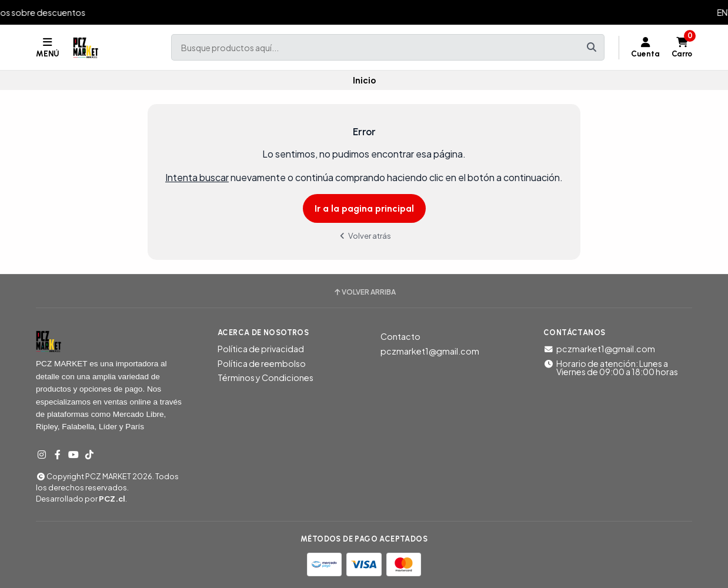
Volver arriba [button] (364, 292)
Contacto (400, 336)
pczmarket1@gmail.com (430, 351)
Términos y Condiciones (266, 377)
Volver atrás (364, 235)
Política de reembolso (262, 363)
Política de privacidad (261, 349)
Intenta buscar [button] (197, 177)
